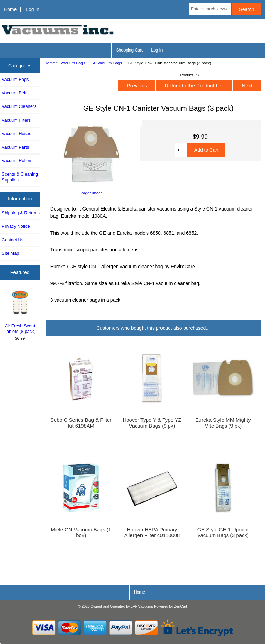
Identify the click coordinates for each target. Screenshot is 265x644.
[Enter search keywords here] (210, 9)
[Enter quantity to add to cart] (181, 150)
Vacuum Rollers (17, 161)
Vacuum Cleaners (19, 106)
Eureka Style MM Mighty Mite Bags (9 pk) (223, 423)
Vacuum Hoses (17, 134)
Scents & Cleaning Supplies (20, 177)
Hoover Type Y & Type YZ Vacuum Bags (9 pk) (152, 423)
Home (10, 9)
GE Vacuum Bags (106, 63)
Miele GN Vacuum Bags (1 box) (81, 532)
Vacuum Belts (15, 93)
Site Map (10, 253)
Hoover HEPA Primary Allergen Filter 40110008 (152, 532)
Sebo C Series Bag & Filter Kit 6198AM (81, 423)
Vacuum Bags (73, 63)
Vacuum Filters (16, 120)
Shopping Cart (129, 50)
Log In (33, 9)
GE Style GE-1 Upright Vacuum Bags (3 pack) (223, 532)
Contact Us (13, 240)
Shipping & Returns (21, 213)
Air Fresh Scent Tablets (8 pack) (20, 312)
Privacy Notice (16, 226)
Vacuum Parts (15, 147)
